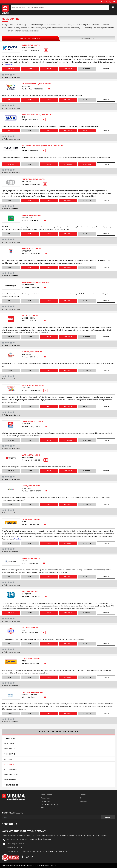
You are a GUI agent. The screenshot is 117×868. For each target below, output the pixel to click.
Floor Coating (9, 749)
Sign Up (109, 2)
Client (30, 69)
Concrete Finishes (11, 785)
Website (106, 69)
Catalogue (68, 69)
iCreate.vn (53, 866)
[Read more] (9, 65)
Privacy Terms (46, 801)
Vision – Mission (46, 795)
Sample (11, 69)
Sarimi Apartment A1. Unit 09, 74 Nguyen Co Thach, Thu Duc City (29, 839)
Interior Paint (9, 744)
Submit (108, 817)
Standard (83, 795)
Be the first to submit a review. (11, 77)
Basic (49, 69)
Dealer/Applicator (87, 39)
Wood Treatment (10, 769)
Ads (42, 808)
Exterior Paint (9, 739)
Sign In (104, 2)
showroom (87, 69)
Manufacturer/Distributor (30, 39)
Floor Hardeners (11, 775)
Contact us (83, 801)
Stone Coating (9, 754)
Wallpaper (8, 759)
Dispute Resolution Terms (49, 804)
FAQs (82, 798)
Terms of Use (45, 798)
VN (114, 2)
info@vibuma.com (18, 844)
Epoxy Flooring (10, 780)
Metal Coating (9, 764)
